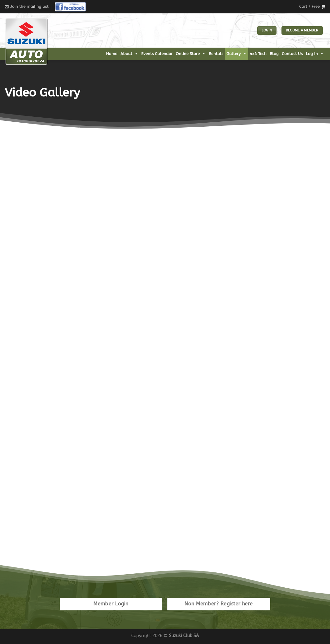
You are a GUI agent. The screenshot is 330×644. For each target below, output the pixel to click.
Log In (315, 54)
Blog (274, 54)
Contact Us (292, 54)
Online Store (191, 54)
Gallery (237, 54)
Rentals (216, 54)
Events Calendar (157, 54)
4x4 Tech (258, 54)
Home (112, 54)
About (129, 54)
